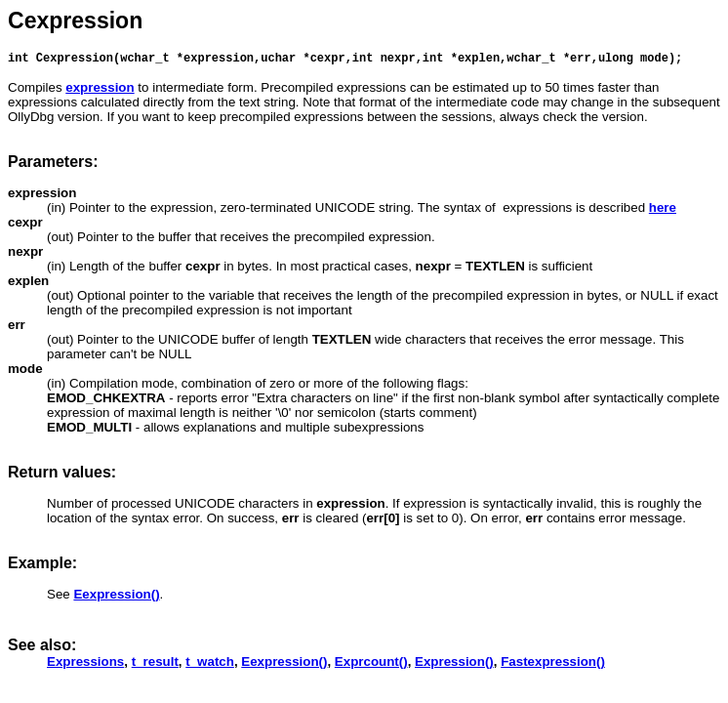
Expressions (85, 664)
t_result (155, 664)
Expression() (454, 664)
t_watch (210, 664)
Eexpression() (284, 664)
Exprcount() (371, 664)
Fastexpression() (553, 664)
